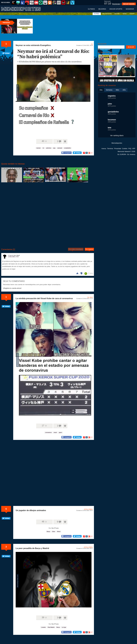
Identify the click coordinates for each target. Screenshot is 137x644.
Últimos (91, 9)
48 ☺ (44, 522)
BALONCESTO (107, 14)
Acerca (104, 149)
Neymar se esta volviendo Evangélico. (33, 45)
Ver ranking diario (117, 136)
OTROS (132, 14)
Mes (117, 90)
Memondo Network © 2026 (126, 152)
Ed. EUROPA (122, 154)
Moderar (130, 9)
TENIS (125, 14)
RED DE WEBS (6, 3)
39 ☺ (44, 617)
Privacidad (118, 149)
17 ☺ (44, 426)
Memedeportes (117, 143)
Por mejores (89, 249)
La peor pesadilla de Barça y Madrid (32, 548)
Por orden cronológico (76, 249)
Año (124, 90)
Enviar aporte (116, 9)
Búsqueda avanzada (104, 49)
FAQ (130, 149)
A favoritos (65, 141)
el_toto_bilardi (16, 255)
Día (101, 90)
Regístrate (116, 4)
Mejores (102, 9)
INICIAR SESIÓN (129, 4)
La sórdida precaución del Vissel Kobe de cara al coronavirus (44, 298)
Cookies (125, 149)
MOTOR (117, 14)
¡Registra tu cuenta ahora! (12, 288)
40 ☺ (44, 141)
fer (92, 44)
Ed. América (131, 154)
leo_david (90, 297)
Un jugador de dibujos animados (31, 510)
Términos (110, 149)
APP (134, 149)
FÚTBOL (97, 14)
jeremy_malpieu (88, 509)
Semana (109, 90)
